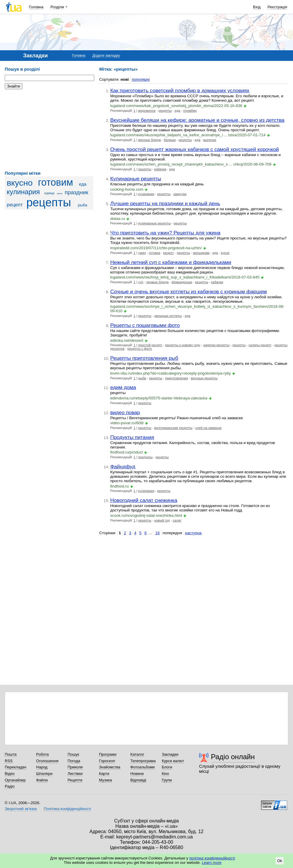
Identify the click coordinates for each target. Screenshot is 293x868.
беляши (170, 140)
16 (158, 533)
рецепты (49, 202)
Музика (105, 780)
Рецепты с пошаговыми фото (145, 325)
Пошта (11, 754)
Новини (137, 774)
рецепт (15, 205)
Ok (280, 861)
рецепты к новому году (183, 345)
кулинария (23, 192)
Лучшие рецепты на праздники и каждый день (165, 203)
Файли (42, 780)
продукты (145, 457)
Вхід (257, 7)
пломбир (190, 111)
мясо (60, 193)
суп (141, 282)
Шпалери (44, 774)
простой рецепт (150, 345)
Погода (74, 761)
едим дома (123, 387)
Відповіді (138, 780)
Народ (42, 767)
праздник (76, 192)
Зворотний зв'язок (21, 809)
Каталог (137, 754)
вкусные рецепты (204, 378)
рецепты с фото (140, 349)
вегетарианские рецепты (173, 428)
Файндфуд (123, 467)
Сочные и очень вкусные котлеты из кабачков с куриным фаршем (188, 292)
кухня (225, 253)
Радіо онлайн (233, 757)
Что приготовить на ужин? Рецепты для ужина (165, 233)
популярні (141, 79)
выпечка (210, 140)
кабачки (160, 169)
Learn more (211, 863)
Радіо (10, 786)
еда (83, 184)
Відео (10, 774)
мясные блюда (150, 140)
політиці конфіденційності (212, 858)
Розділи (57, 7)
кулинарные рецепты (154, 223)
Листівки (75, 774)
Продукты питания (132, 437)
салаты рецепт (260, 345)
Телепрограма (143, 761)
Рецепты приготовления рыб (144, 358)
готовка (155, 253)
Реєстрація (277, 7)
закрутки (180, 194)
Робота (42, 754)
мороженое (147, 111)
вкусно (20, 183)
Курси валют (173, 761)
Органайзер (15, 780)
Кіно (166, 774)
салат (177, 520)
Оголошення (47, 761)
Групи (167, 780)
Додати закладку (106, 56)
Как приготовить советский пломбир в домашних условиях (180, 90)
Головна (36, 7)
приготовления (176, 378)
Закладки (170, 754)
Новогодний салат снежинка (144, 500)
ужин (142, 253)
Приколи (75, 767)
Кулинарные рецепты (136, 179)
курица (49, 193)
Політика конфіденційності (67, 809)
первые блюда (157, 282)
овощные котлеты (168, 316)
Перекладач (16, 767)
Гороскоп (107, 761)
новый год (162, 520)
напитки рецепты (216, 345)
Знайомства (110, 767)
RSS (9, 761)
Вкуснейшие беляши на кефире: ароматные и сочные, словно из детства (197, 120)
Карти (104, 774)
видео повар (125, 412)
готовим (55, 182)
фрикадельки (182, 282)
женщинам (201, 253)
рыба (83, 205)
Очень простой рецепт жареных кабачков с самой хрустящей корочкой (194, 149)
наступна (193, 533)
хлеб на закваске (208, 428)
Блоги (167, 767)
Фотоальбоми (142, 767)
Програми (108, 754)
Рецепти (75, 780)
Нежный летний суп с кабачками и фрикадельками (171, 262)
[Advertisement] (49, 130)
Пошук (73, 754)
